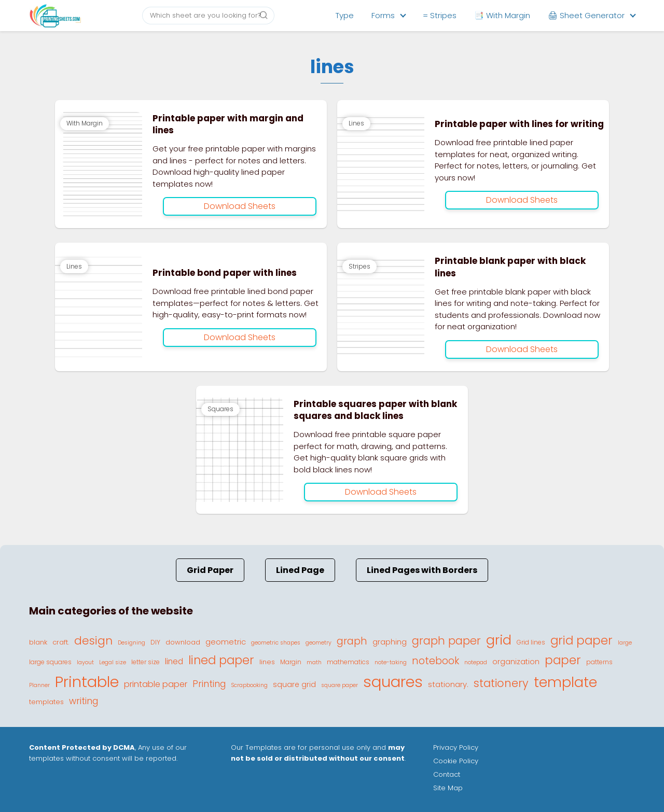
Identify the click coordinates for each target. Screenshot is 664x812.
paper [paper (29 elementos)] (563, 660)
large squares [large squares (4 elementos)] (50, 662)
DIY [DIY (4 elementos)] (155, 642)
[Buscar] (264, 15)
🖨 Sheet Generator (586, 15)
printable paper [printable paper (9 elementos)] (156, 684)
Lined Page (300, 570)
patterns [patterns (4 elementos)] (599, 662)
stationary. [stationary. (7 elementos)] (448, 684)
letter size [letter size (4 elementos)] (146, 662)
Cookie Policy (456, 761)
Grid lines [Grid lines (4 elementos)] (531, 642)
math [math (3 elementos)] (314, 662)
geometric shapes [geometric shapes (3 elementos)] (276, 643)
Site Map (448, 788)
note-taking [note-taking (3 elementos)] (391, 662)
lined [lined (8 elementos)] (174, 661)
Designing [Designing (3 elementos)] (132, 643)
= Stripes (440, 15)
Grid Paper (210, 570)
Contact (447, 774)
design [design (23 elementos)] (93, 641)
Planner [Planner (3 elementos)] (39, 685)
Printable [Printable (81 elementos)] (87, 682)
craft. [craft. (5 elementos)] (61, 642)
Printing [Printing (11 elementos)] (209, 684)
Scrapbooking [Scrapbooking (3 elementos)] (249, 685)
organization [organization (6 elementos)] (516, 662)
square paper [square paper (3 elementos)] (340, 685)
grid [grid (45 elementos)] (499, 640)
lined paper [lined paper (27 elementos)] (221, 660)
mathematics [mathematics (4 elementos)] (348, 662)
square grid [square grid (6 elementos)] (294, 684)
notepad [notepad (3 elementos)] (476, 662)
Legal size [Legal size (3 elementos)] (113, 662)
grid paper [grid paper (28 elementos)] (582, 640)
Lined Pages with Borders (422, 570)
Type (345, 15)
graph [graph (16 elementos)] (352, 641)
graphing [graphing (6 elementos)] (390, 642)
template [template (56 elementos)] (565, 682)
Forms (383, 15)
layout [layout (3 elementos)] (85, 662)
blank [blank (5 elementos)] (38, 642)
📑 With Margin (502, 15)
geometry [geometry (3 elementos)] (319, 643)
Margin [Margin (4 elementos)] (291, 662)
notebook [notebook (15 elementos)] (435, 661)
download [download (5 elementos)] (183, 642)
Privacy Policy (456, 747)
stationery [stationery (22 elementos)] (501, 683)
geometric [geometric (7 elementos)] (226, 642)
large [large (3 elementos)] (625, 643)
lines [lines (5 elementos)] (267, 662)
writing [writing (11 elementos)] (84, 701)
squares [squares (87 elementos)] (393, 682)
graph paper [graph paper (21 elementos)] (446, 641)
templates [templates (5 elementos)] (46, 702)
